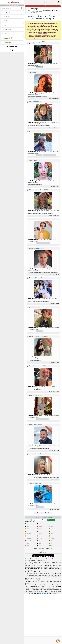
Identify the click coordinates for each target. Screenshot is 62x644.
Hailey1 (37, 160)
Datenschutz (53, 601)
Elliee (36, 278)
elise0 (37, 454)
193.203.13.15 (45, 419)
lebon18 (38, 483)
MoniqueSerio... (40, 190)
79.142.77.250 (39, 243)
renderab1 (37, 307)
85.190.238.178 (39, 272)
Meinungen (49, 598)
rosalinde (37, 219)
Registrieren (52, 2)
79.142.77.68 (39, 184)
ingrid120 (41, 336)
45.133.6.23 (44, 214)
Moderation (53, 523)
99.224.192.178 (46, 478)
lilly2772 (35, 43)
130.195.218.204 (46, 126)
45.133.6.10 (39, 214)
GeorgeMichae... (37, 366)
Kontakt (41, 602)
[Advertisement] (43, 551)
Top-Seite (53, 532)
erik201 (36, 425)
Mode (38, 2)
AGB (58, 601)
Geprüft (34, 532)
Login (45, 2)
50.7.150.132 (39, 96)
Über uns (46, 601)
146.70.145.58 (46, 448)
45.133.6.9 (50, 214)
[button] (43, 43)
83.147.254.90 (46, 243)
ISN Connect (43, 643)
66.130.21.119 (39, 478)
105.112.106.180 (46, 155)
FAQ (46, 602)
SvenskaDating (12, 2)
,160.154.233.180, (40, 507)
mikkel (38, 248)
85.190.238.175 (54, 272)
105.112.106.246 (39, 67)
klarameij (36, 102)
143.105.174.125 (47, 272)
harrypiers (38, 131)
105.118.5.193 (53, 155)
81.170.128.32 (39, 126)
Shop (43, 598)
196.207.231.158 (40, 331)
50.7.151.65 (45, 96)
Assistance (58, 641)
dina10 (34, 72)
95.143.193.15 (39, 448)
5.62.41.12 (38, 360)
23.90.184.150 (39, 302)
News (35, 598)
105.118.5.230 (39, 155)
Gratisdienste (34, 523)
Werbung (39, 601)
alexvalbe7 (38, 395)
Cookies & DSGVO (31, 601)
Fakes (39, 598)
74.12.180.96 (53, 478)
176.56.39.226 (46, 302)
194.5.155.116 (39, 419)
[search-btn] (22, 8)
